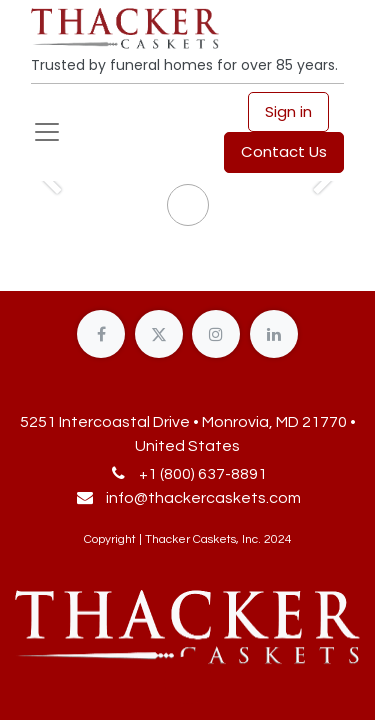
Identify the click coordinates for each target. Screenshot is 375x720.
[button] (188, 680)
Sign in (288, 111)
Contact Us (284, 151)
